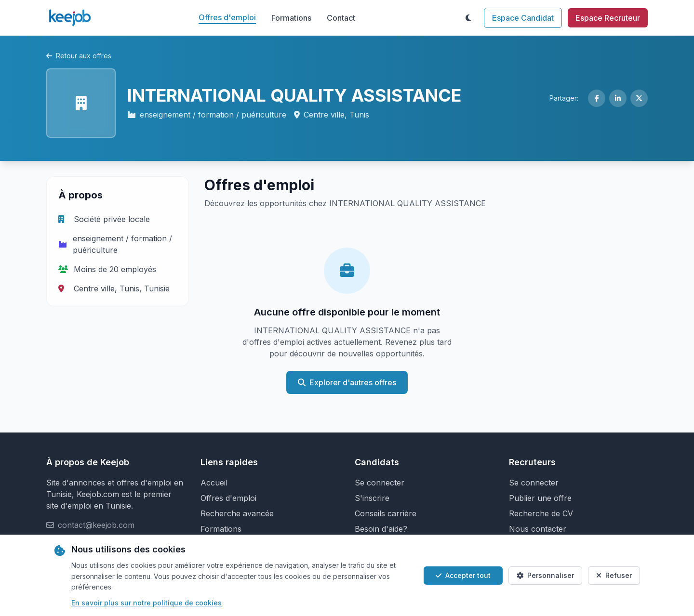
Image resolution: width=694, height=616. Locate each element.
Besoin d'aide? (381, 529)
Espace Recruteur (608, 18)
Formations (291, 18)
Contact (341, 18)
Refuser (614, 575)
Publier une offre (540, 498)
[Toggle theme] (468, 18)
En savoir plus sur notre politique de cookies (147, 603)
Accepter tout (463, 575)
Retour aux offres (79, 56)
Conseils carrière (386, 513)
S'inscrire (372, 498)
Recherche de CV (541, 513)
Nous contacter (538, 529)
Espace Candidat (523, 18)
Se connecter (380, 483)
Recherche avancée (237, 513)
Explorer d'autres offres (347, 382)
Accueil (214, 483)
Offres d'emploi (227, 17)
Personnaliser (545, 575)
